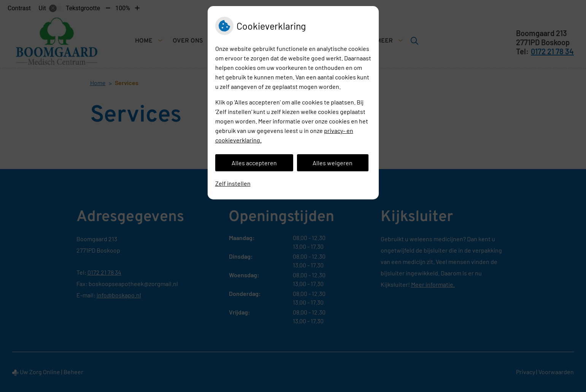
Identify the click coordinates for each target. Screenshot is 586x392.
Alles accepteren (254, 163)
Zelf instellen (233, 183)
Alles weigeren (333, 163)
